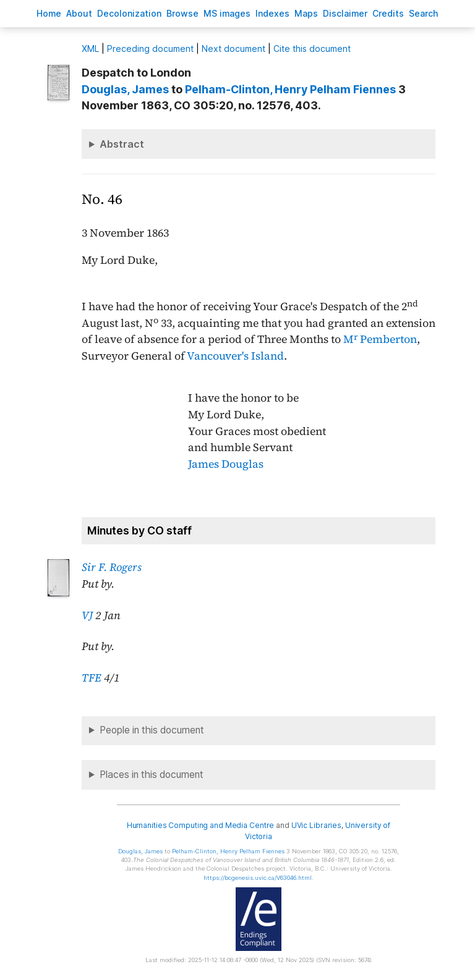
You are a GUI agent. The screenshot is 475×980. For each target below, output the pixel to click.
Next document (233, 49)
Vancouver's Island (235, 356)
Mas (306, 13)
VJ (87, 615)
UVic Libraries (316, 825)
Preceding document (150, 49)
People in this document (152, 730)
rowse (182, 13)
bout (79, 13)
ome (49, 13)
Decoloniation (129, 13)
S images (227, 13)
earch (424, 13)
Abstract (122, 144)
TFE (92, 678)
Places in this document (152, 775)
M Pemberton (380, 339)
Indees (272, 13)
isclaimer (345, 13)
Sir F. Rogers (112, 567)
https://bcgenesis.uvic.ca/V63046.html (258, 878)
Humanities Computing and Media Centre (201, 825)
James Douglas (226, 464)
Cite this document (312, 49)
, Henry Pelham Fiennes (290, 89)
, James (125, 89)
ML (90, 49)
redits (388, 13)
